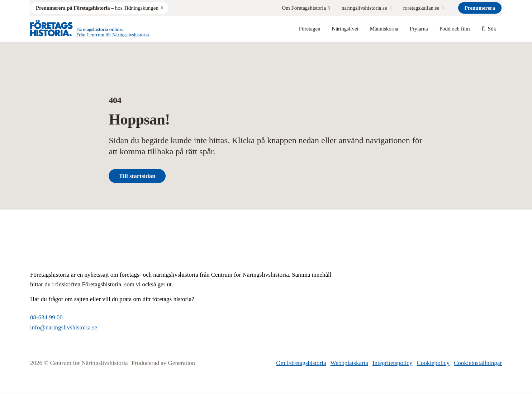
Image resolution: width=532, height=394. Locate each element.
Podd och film (455, 29)
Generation (182, 363)
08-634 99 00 (46, 317)
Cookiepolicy (433, 363)
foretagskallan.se (421, 8)
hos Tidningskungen (97, 8)
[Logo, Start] (90, 29)
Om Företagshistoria (306, 8)
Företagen (310, 29)
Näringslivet (345, 29)
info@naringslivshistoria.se (64, 327)
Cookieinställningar (478, 363)
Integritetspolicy (392, 363)
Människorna (384, 29)
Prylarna (419, 29)
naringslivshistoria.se (364, 8)
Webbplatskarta (349, 363)
